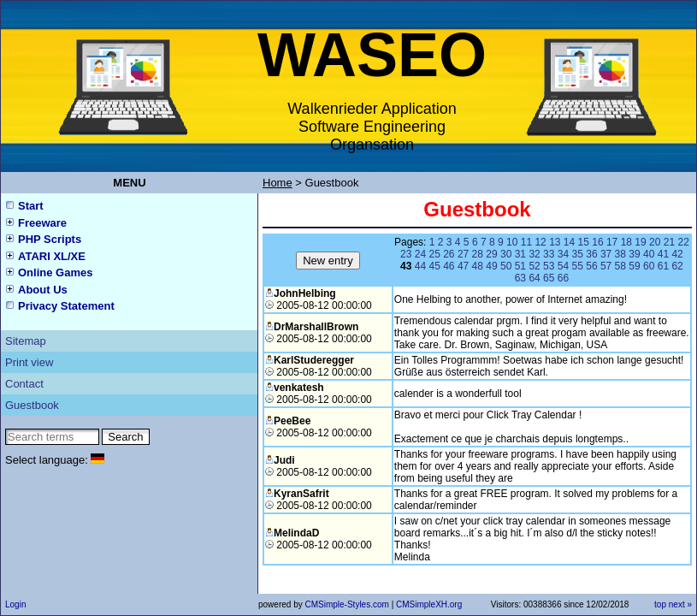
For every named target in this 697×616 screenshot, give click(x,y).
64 (534, 278)
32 (534, 254)
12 (540, 242)
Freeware (42, 223)
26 (449, 254)
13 (555, 242)
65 (549, 278)
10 (512, 242)
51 (520, 266)
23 (406, 254)
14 (569, 242)
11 (526, 242)
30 (506, 254)
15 (584, 242)
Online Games (55, 272)
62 (677, 266)
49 (491, 266)
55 (578, 266)
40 (649, 254)
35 (578, 254)
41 (663, 254)
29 (491, 254)
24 (420, 254)
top (660, 604)
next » (680, 604)
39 (634, 254)
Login (15, 604)
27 (463, 254)
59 (634, 266)
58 (620, 266)
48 (478, 266)
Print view (29, 362)
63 (520, 278)
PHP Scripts (50, 239)
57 (606, 266)
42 (677, 254)
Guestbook (32, 405)
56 (591, 266)
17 (612, 242)
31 (520, 254)
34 (563, 254)
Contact (24, 384)
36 (591, 254)
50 (506, 266)
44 (420, 266)
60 (649, 266)
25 (434, 254)
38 (620, 254)
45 (434, 266)
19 (640, 242)
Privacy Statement (66, 306)
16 (597, 242)
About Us (43, 290)
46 (449, 266)
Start (31, 206)
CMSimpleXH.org (429, 604)
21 (669, 242)
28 (478, 254)
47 (463, 266)
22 (683, 242)
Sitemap (26, 341)
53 (549, 266)
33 (549, 254)
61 (663, 266)
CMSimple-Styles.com (348, 604)
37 (606, 254)
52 (534, 266)
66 (563, 278)
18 (626, 242)
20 (655, 242)
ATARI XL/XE (52, 256)
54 (563, 266)
